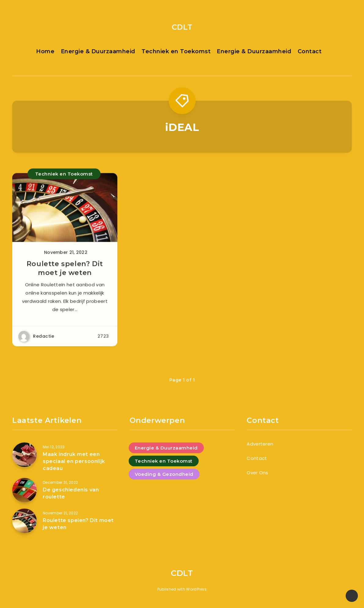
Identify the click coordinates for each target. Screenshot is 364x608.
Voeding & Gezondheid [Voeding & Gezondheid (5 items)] (164, 474)
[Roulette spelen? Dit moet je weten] (24, 521)
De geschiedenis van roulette (71, 493)
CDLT (182, 27)
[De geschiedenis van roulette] (24, 490)
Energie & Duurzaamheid (98, 51)
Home (45, 51)
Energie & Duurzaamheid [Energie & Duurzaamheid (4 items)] (166, 448)
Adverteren (260, 444)
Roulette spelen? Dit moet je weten (65, 271)
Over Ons (257, 473)
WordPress (196, 589)
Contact (310, 51)
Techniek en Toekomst (176, 51)
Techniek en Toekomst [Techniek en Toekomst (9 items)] (164, 461)
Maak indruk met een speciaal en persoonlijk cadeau (74, 461)
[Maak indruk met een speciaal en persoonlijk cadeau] (24, 455)
